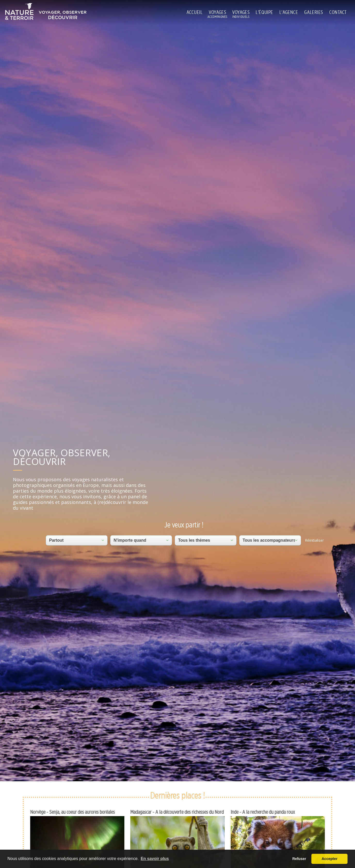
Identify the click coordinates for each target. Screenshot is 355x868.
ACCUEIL (195, 12)
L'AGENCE (289, 12)
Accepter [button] (329, 859)
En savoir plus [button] (155, 859)
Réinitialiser (314, 540)
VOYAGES (217, 12)
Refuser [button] (299, 859)
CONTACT (338, 12)
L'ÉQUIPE (264, 12)
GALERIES (314, 12)
